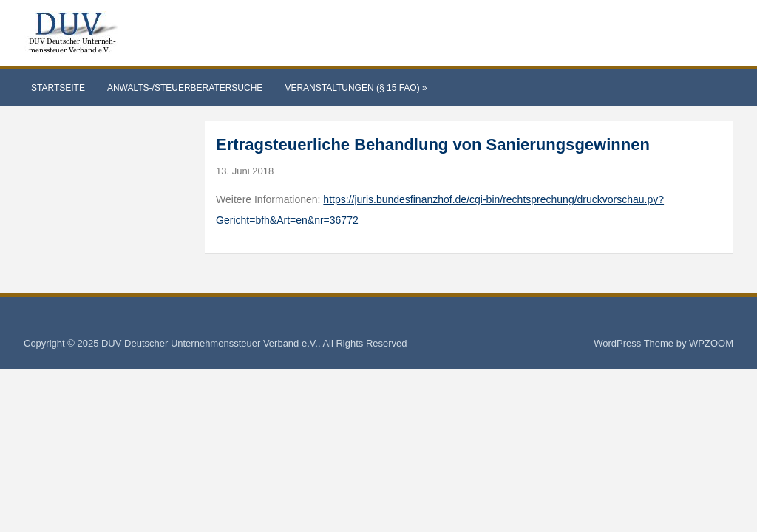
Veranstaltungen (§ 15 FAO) (356, 88)
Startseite (58, 88)
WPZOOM (711, 343)
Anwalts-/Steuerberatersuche (185, 88)
